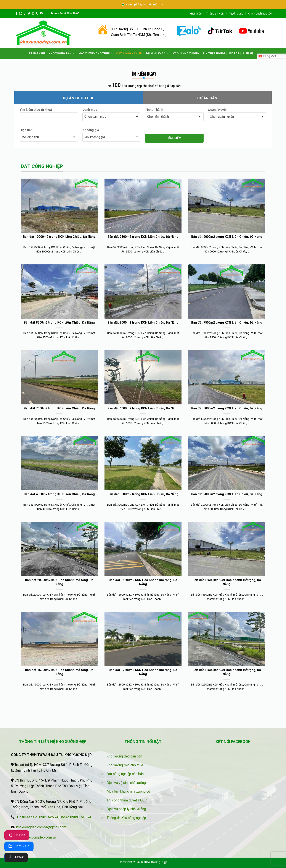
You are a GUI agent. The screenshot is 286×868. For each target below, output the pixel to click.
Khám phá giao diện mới (143, 4)
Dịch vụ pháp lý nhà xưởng (126, 809)
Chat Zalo (19, 846)
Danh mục (90, 110)
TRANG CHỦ (37, 53)
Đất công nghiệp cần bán (125, 774)
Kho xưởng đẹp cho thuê (125, 765)
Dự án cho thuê (79, 98)
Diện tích (26, 130)
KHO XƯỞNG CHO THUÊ (96, 53)
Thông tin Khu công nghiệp (126, 818)
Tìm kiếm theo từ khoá (36, 110)
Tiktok (16, 857)
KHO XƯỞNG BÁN (62, 53)
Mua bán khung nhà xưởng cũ (128, 791)
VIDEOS (234, 53)
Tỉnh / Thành (154, 110)
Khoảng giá (91, 130)
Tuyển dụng (236, 14)
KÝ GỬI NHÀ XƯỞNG (186, 53)
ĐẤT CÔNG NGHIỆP (129, 53)
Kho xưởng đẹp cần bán (124, 756)
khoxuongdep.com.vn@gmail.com (41, 827)
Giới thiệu (196, 14)
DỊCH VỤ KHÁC (157, 53)
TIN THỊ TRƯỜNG (214, 53)
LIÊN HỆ (248, 53)
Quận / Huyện (218, 110)
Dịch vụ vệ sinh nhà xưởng (126, 783)
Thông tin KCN (215, 14)
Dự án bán (207, 98)
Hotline (17, 835)
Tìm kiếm (174, 138)
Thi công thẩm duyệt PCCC (127, 800)
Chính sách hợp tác (260, 14)
